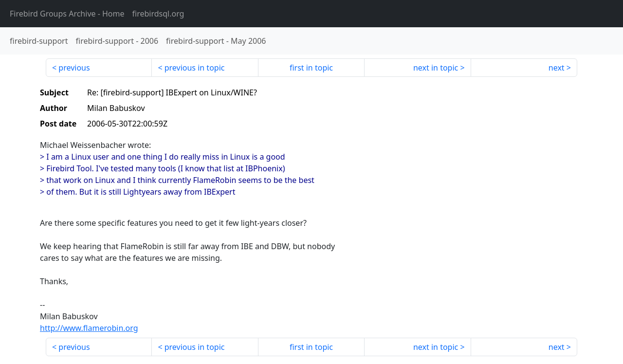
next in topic (436, 68)
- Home (67, 14)
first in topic (311, 68)
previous (74, 68)
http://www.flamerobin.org (89, 328)
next (557, 68)
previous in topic (195, 68)
